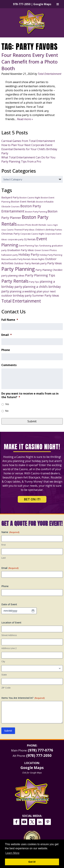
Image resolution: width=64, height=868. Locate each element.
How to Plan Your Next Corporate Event (27, 145)
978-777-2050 (22, 4)
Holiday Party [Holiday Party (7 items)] (29, 254)
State (4, 675)
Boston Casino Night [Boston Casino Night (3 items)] (30, 198)
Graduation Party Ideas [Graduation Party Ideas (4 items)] (20, 250)
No (7, 411)
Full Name (10, 320)
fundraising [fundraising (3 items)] (45, 246)
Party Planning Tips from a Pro (21, 161)
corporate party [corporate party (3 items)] (16, 239)
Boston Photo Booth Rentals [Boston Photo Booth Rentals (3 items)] (32, 225)
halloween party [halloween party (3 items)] (10, 255)
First (3, 545)
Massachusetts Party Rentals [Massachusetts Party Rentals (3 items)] (16, 259)
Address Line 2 (9, 648)
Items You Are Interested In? (23, 698)
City (3, 661)
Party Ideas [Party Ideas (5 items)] (55, 263)
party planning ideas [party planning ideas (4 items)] (13, 275)
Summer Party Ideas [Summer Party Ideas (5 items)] (46, 295)
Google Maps (42, 4)
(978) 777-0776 (40, 750)
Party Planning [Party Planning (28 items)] (18, 269)
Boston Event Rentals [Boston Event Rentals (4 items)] (23, 201)
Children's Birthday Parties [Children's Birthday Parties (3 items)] (49, 230)
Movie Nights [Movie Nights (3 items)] (38, 259)
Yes (7, 404)
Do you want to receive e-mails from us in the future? (30, 395)
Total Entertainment (49, 74)
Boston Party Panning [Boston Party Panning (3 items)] (36, 212)
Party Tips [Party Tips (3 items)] (34, 282)
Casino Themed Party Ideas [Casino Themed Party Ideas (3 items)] (21, 230)
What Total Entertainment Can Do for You (28, 157)
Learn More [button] (12, 853)
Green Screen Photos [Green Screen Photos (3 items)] (46, 250)
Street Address (9, 635)
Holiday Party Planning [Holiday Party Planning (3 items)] (51, 255)
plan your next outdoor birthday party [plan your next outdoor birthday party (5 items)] (29, 293)
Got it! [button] (32, 862)
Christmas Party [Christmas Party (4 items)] (10, 234)
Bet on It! (32, 499)
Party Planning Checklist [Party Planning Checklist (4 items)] (49, 270)
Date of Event (9, 604)
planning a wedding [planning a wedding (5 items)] (23, 291)
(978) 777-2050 (39, 755)
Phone (6, 350)
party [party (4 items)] (44, 263)
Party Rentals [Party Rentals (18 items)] (15, 281)
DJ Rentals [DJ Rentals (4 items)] (30, 239)
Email (7, 335)
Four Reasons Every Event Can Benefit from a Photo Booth (30, 62)
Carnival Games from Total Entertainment (28, 141)
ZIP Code (6, 688)
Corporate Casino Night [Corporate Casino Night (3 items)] (32, 234)
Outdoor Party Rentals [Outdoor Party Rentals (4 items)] (27, 263)
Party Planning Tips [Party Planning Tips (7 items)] (40, 275)
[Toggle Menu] (58, 4)
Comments (9, 365)
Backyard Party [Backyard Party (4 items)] (10, 197)
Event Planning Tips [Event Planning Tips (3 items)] (29, 246)
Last (3, 558)
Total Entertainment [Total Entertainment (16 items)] (21, 301)
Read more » (25, 119)
